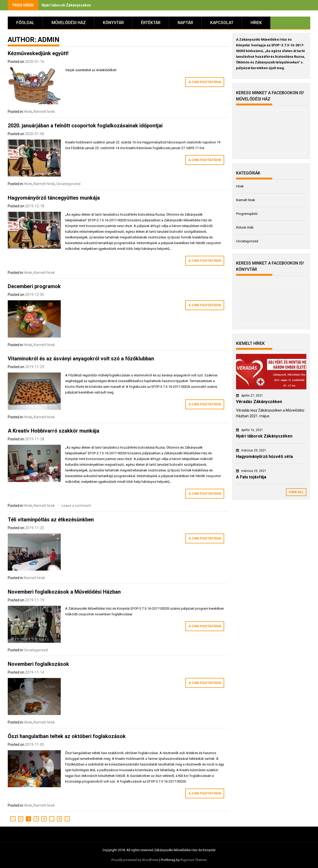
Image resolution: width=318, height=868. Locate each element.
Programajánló (247, 214)
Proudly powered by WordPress (135, 860)
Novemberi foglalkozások (38, 664)
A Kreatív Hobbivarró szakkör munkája (54, 431)
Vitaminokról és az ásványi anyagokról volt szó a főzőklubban (81, 359)
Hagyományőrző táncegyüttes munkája (54, 198)
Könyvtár (113, 23)
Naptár (185, 23)
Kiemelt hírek (44, 112)
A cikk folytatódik (205, 82)
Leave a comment (76, 506)
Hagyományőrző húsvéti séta (264, 457)
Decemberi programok (34, 286)
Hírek (256, 23)
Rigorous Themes (194, 860)
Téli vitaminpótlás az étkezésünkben (51, 520)
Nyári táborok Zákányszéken (66, 5)
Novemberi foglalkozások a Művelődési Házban (64, 592)
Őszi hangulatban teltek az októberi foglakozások (67, 736)
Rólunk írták (245, 227)
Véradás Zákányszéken (259, 402)
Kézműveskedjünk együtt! (38, 53)
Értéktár (151, 23)
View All (296, 492)
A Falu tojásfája (251, 477)
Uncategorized (68, 184)
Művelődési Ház (69, 23)
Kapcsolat (222, 23)
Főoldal (25, 23)
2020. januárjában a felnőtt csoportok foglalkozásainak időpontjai (85, 126)
